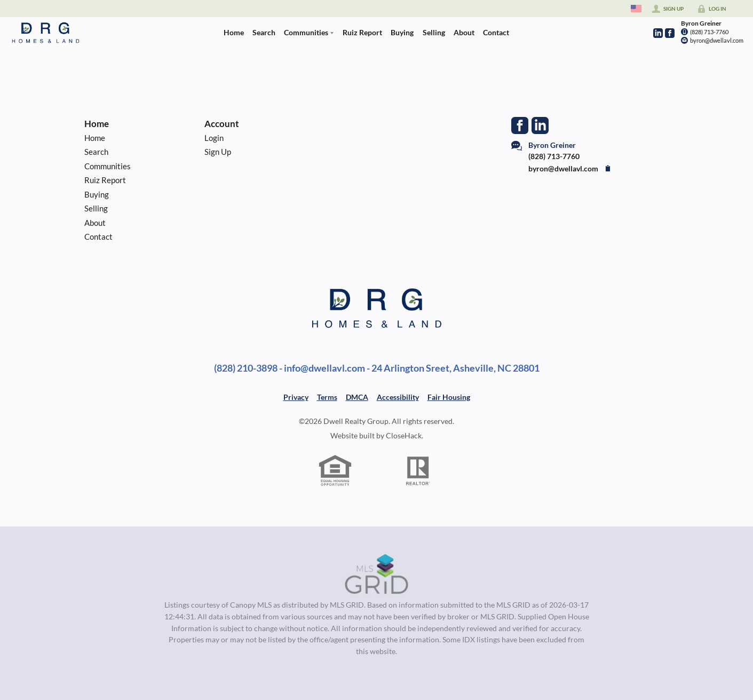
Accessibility (398, 397)
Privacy (296, 397)
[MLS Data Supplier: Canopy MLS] (376, 575)
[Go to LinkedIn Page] (658, 33)
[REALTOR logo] (418, 471)
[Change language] (636, 9)
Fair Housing (449, 397)
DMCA (357, 397)
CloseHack (404, 435)
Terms (327, 397)
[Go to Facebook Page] (670, 33)
